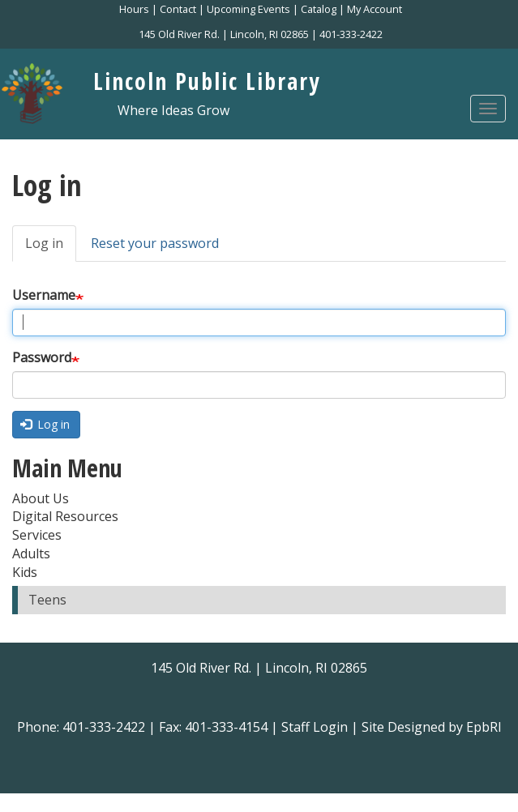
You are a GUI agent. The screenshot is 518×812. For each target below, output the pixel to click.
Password (42, 357)
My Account (375, 9)
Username (44, 295)
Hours (134, 9)
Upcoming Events (248, 9)
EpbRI (484, 727)
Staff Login (315, 727)
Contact (178, 9)
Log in (51, 248)
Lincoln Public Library (207, 81)
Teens (47, 600)
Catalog (319, 9)
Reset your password (155, 243)
